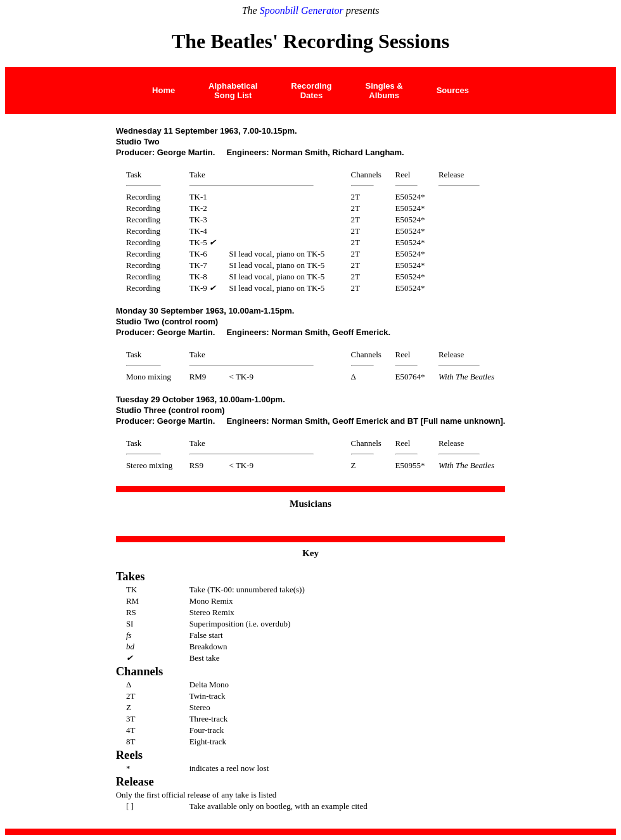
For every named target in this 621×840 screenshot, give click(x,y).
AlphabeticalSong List (233, 91)
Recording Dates (311, 91)
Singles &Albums (384, 91)
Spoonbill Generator (302, 10)
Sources (453, 90)
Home (163, 90)
